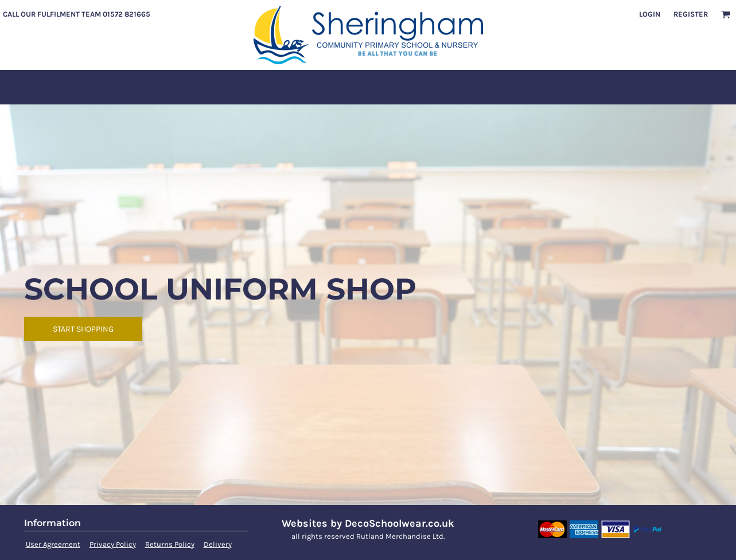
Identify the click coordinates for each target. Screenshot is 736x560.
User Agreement (53, 544)
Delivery (218, 544)
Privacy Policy (113, 544)
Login (650, 14)
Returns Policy (170, 544)
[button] (726, 14)
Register (691, 14)
